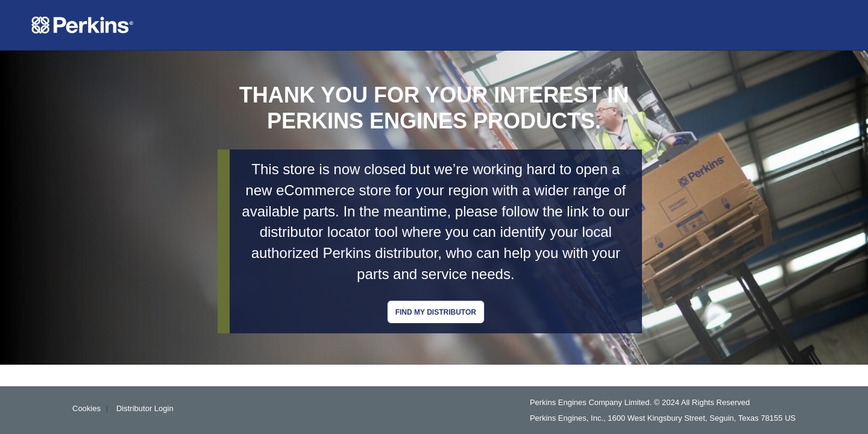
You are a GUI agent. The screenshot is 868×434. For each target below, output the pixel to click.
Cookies (86, 408)
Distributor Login (145, 408)
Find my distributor (436, 312)
